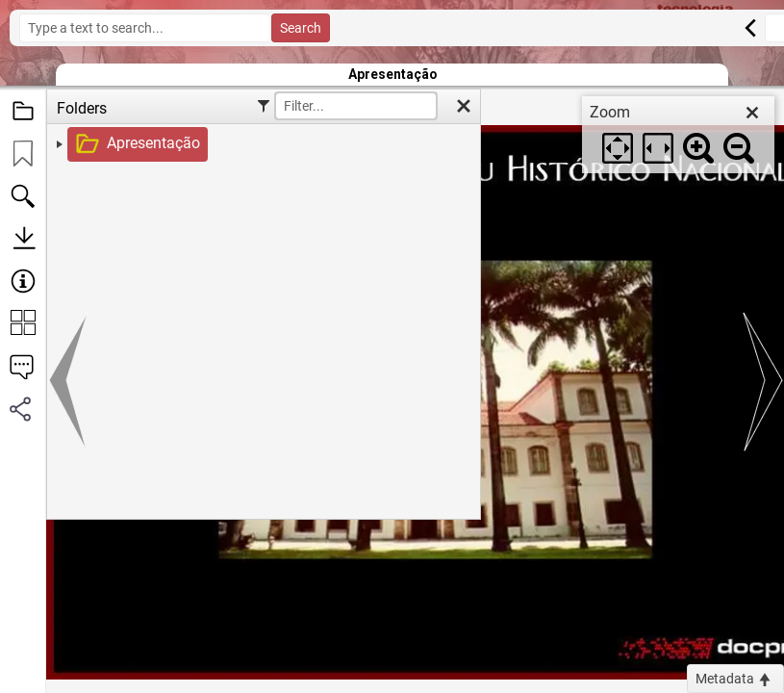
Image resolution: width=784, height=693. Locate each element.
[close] (752, 113)
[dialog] (678, 135)
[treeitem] (261, 144)
